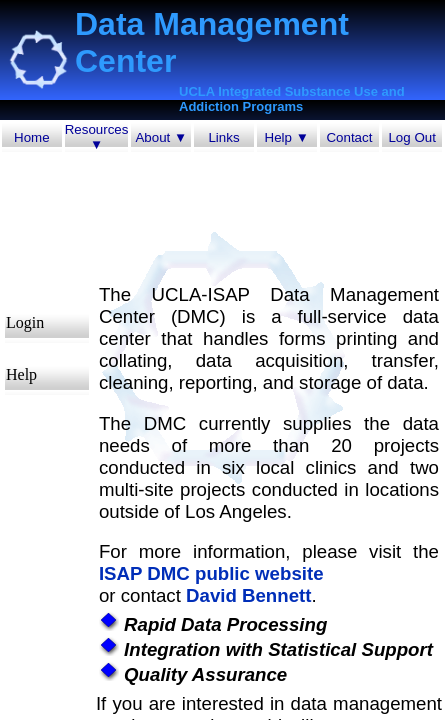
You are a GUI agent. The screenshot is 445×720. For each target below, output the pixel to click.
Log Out (411, 137)
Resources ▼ (97, 137)
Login (25, 322)
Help (21, 374)
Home (32, 137)
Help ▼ (287, 137)
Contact (349, 137)
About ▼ (161, 137)
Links (223, 137)
